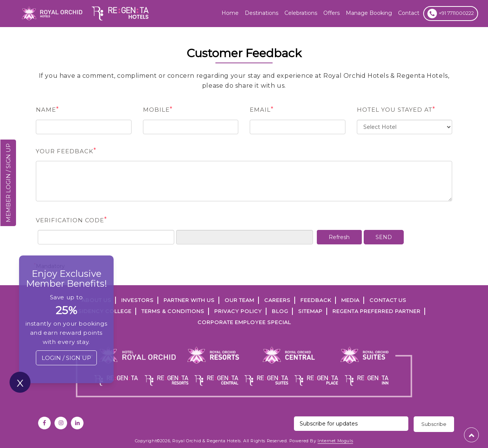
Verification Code (71, 220)
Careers (277, 300)
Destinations (262, 13)
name (47, 109)
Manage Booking (369, 13)
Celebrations (301, 13)
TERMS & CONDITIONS (173, 311)
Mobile (158, 109)
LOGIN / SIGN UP (66, 358)
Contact (409, 13)
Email (262, 109)
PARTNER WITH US (189, 300)
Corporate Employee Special (244, 322)
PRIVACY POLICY (238, 311)
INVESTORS (137, 300)
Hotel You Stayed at (396, 109)
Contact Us (388, 300)
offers (331, 13)
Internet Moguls (335, 441)
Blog (280, 311)
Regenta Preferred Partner (376, 311)
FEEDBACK (316, 300)
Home (230, 13)
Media (350, 300)
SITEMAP (310, 311)
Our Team (239, 300)
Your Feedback (66, 151)
